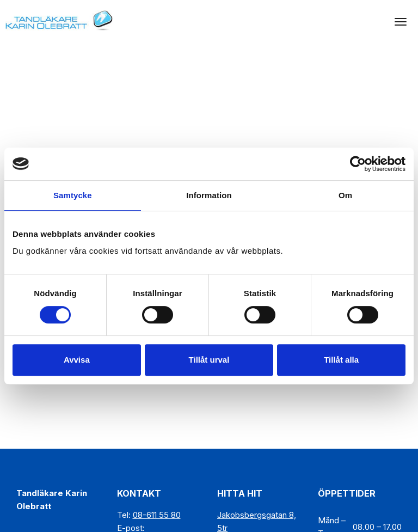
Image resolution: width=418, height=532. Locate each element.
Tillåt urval (209, 360)
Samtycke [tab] (73, 195)
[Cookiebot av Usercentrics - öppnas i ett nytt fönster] (358, 164)
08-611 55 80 (157, 515)
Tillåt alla (341, 360)
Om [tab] (345, 195)
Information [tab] (209, 195)
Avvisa (77, 360)
